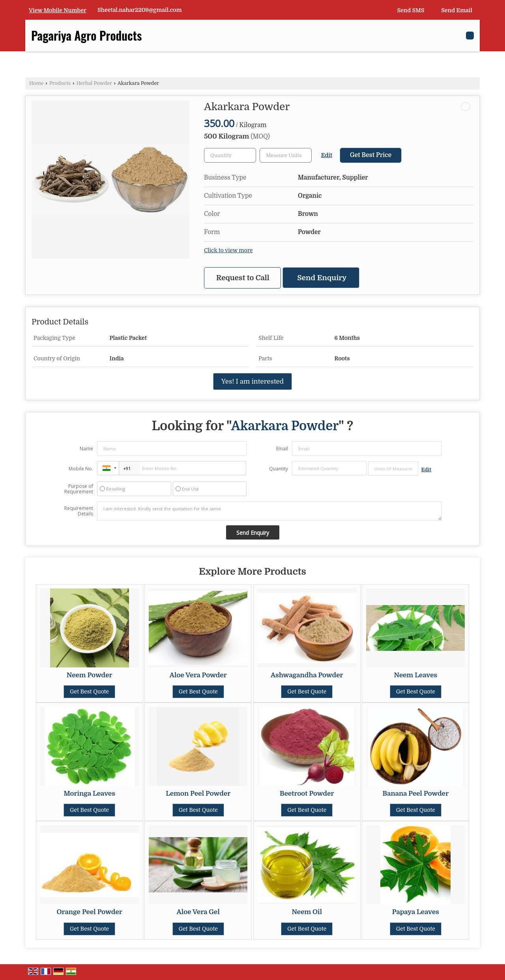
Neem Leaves (416, 675)
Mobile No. (81, 469)
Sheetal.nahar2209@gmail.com (139, 10)
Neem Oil (307, 912)
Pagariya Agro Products (86, 36)
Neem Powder (90, 675)
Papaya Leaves (416, 912)
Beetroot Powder (307, 794)
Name (86, 449)
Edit (327, 155)
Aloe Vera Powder (198, 675)
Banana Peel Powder (416, 794)
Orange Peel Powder (90, 912)
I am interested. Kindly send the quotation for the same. (269, 511)
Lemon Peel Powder (198, 794)
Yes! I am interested (252, 381)
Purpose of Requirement (79, 489)
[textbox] (286, 155)
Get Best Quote (89, 691)
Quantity (279, 469)
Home (36, 83)
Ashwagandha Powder (307, 675)
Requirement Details (79, 511)
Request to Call (243, 278)
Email (282, 449)
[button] (58, 10)
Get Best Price (371, 155)
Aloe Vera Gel (198, 912)
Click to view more (228, 250)
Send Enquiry (322, 278)
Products (60, 83)
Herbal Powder (94, 83)
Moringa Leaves (90, 794)
